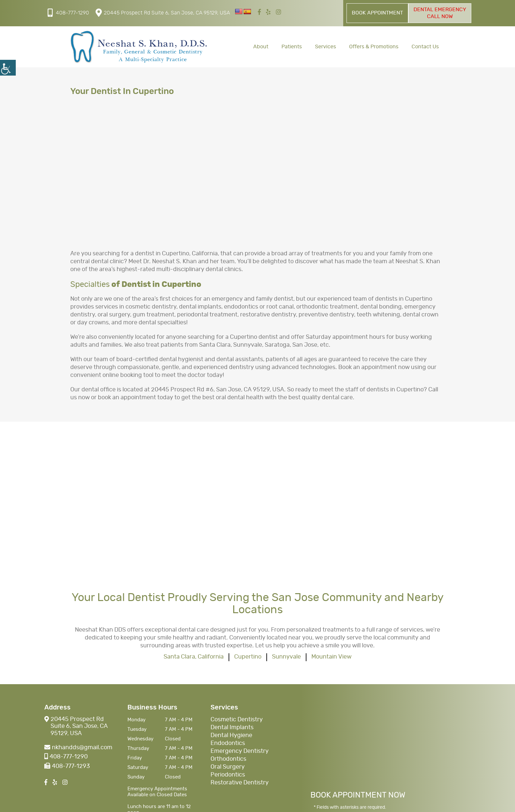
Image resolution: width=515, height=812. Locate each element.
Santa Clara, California (194, 657)
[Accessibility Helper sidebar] (8, 68)
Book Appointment (377, 13)
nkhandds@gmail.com (78, 748)
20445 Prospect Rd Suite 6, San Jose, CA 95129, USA (163, 13)
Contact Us (425, 47)
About (261, 47)
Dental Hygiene (231, 735)
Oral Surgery (228, 767)
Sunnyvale (286, 657)
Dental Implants (232, 728)
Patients (292, 47)
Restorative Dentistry (240, 783)
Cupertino (248, 657)
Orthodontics (228, 759)
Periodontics (228, 775)
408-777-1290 (68, 13)
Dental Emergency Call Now (440, 13)
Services (325, 47)
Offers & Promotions (374, 47)
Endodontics (228, 743)
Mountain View (331, 657)
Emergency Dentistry (240, 751)
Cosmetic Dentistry (237, 720)
